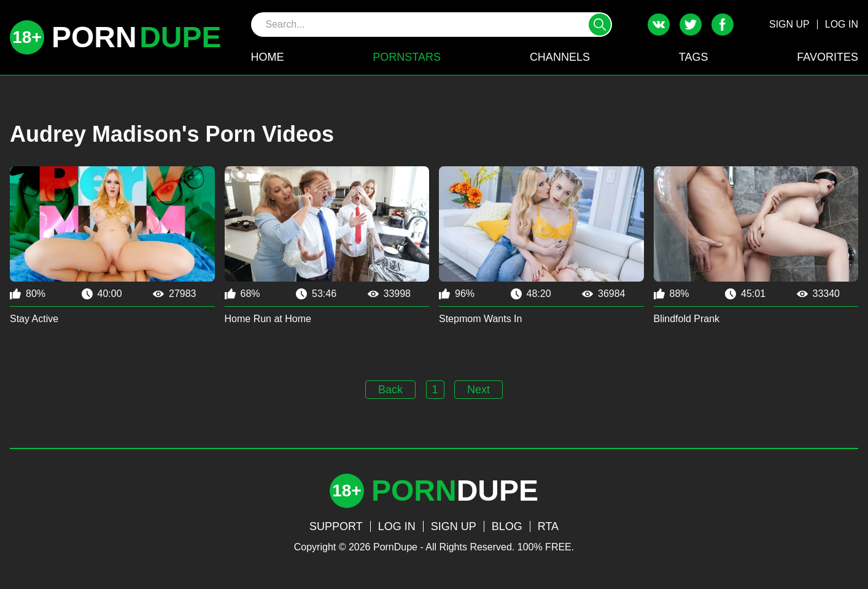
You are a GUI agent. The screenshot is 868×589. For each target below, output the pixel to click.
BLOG (507, 526)
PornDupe (395, 547)
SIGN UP (789, 24)
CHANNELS (560, 57)
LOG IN (842, 24)
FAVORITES (827, 57)
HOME (268, 57)
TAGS (694, 57)
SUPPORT (336, 526)
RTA (548, 526)
